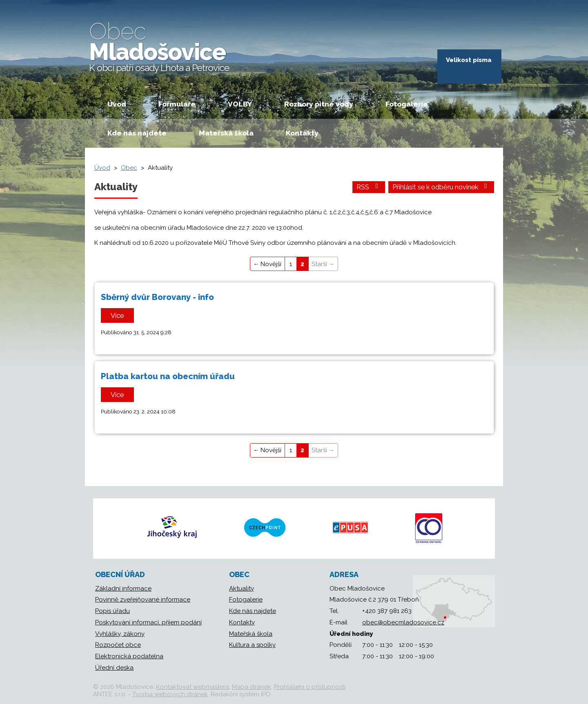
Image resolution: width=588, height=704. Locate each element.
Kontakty (302, 133)
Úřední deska (114, 668)
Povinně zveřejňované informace (143, 600)
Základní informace (123, 589)
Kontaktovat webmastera (193, 687)
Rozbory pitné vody (319, 104)
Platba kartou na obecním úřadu (168, 376)
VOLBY (240, 104)
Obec (129, 168)
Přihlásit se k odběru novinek (441, 187)
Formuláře (177, 104)
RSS (369, 187)
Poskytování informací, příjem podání (148, 622)
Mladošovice (159, 45)
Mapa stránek (252, 687)
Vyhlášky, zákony (120, 634)
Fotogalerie (407, 104)
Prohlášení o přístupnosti (310, 687)
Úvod (117, 104)
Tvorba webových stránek (170, 694)
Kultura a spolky (252, 645)
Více (117, 315)
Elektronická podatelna (129, 656)
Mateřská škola (226, 133)
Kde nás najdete (137, 133)
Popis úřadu (112, 611)
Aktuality (242, 589)
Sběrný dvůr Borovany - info (157, 297)
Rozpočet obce (118, 645)
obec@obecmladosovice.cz (403, 622)
